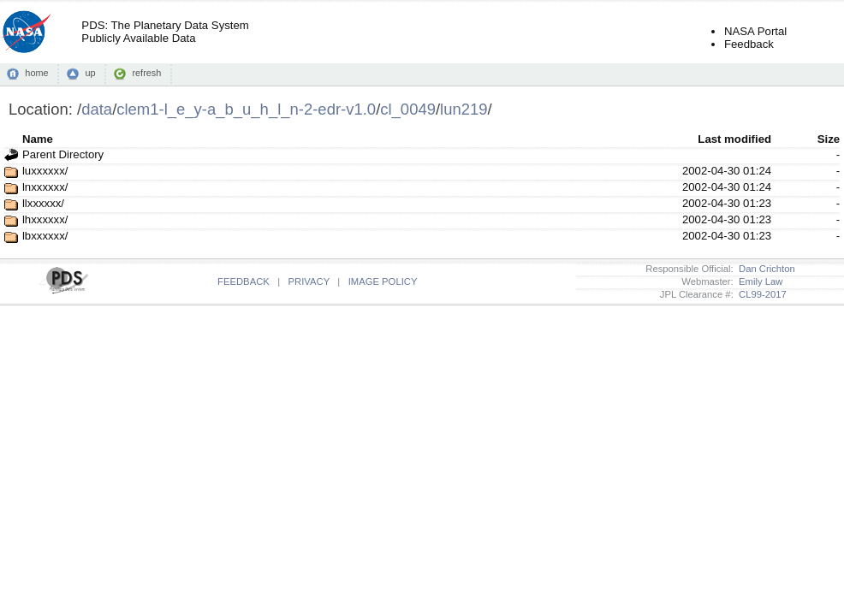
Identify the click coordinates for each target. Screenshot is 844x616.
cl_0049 (408, 109)
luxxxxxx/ (45, 171)
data (97, 109)
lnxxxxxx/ (45, 187)
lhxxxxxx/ (45, 219)
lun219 (464, 109)
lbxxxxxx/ (45, 236)
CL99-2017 (760, 294)
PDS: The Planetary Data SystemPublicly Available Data (165, 32)
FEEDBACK (244, 281)
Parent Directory (63, 154)
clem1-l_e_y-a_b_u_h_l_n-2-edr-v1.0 (246, 109)
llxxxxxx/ (43, 203)
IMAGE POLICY (383, 281)
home (36, 73)
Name (38, 139)
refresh (146, 73)
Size (829, 139)
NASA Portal (755, 31)
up (90, 73)
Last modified (734, 139)
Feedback (749, 44)
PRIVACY (309, 281)
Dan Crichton (764, 269)
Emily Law (758, 281)
